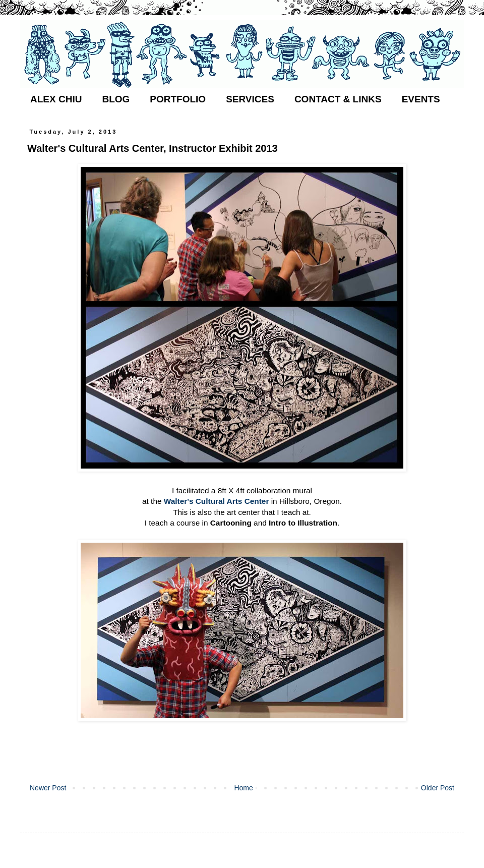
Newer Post (48, 788)
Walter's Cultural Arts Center (217, 501)
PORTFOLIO (178, 99)
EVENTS (421, 99)
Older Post (438, 788)
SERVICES (250, 99)
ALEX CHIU (56, 99)
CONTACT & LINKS (338, 99)
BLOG (116, 99)
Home (243, 788)
